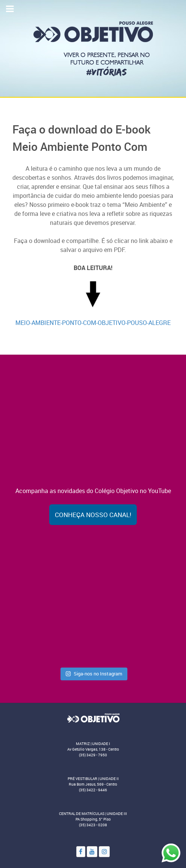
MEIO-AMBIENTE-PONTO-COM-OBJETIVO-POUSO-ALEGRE (93, 323)
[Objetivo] (93, 718)
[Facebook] (81, 852)
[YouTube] (92, 852)
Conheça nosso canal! (93, 515)
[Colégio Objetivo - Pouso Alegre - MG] (93, 48)
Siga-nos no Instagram (94, 674)
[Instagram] (104, 852)
